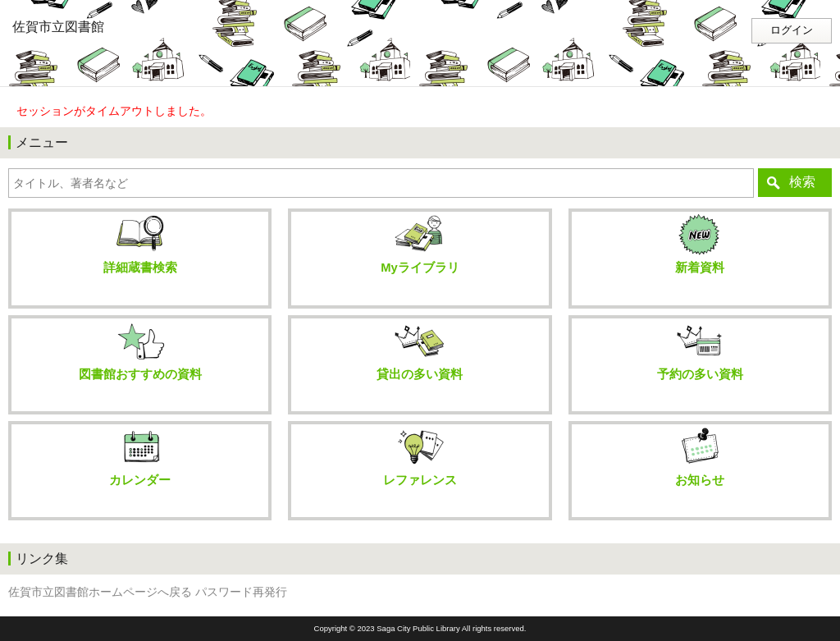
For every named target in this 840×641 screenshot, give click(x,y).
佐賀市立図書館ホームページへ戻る (100, 592)
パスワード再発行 (241, 592)
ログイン (792, 30)
